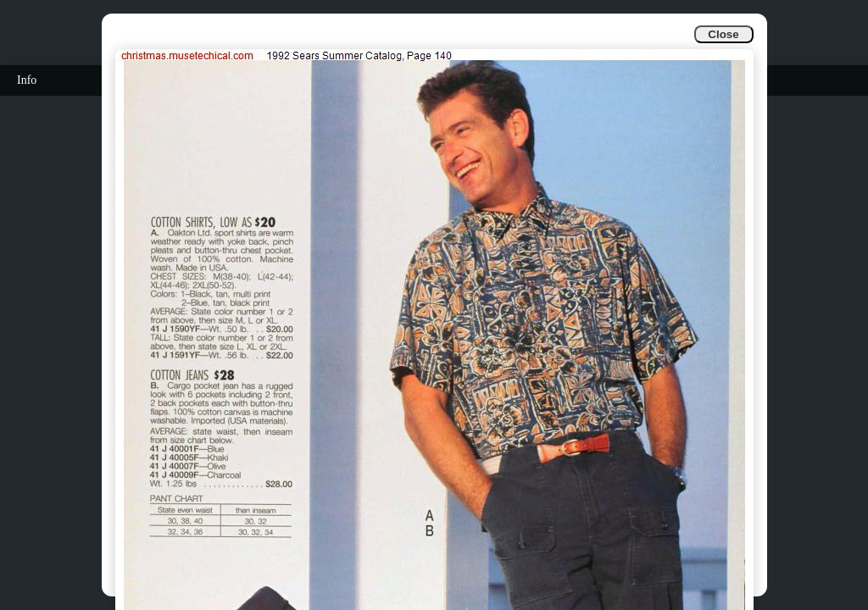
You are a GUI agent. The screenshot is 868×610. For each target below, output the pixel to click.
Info (27, 80)
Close (723, 34)
